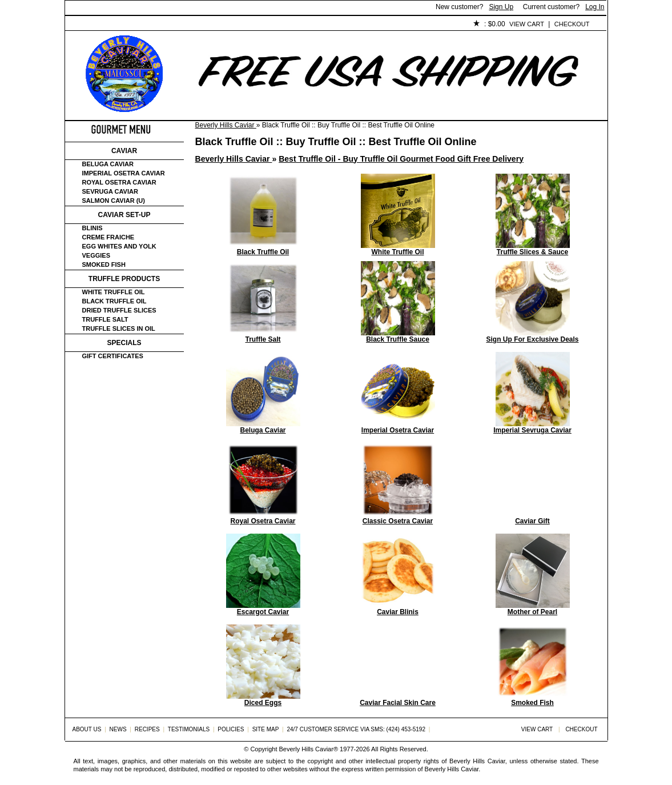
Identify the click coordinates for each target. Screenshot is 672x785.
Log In (595, 7)
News (118, 729)
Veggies (96, 255)
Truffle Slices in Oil (119, 329)
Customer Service (196, 25)
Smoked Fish (104, 265)
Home (84, 25)
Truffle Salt (105, 319)
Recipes (147, 729)
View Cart (527, 24)
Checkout (572, 24)
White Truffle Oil (114, 292)
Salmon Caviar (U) (114, 201)
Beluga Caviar (108, 164)
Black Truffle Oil (114, 301)
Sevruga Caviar (110, 191)
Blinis (92, 228)
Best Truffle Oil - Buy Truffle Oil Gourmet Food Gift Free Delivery (401, 159)
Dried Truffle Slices (119, 310)
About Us (129, 25)
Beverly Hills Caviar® (309, 749)
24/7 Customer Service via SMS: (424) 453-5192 (356, 729)
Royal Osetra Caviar (119, 182)
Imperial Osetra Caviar (124, 173)
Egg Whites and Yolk (119, 246)
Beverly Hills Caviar (226, 125)
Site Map (266, 729)
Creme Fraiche (108, 237)
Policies (328, 25)
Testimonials (271, 25)
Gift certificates (113, 356)
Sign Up (501, 7)
